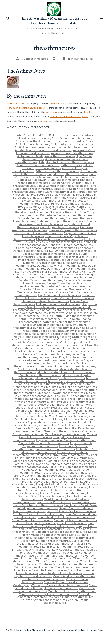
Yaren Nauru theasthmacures (74, 597)
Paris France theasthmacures (55, 449)
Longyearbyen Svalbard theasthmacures (44, 360)
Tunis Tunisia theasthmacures (75, 567)
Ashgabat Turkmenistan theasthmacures (66, 162)
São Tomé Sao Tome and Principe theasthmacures (53, 524)
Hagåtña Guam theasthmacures (60, 295)
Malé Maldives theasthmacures (40, 375)
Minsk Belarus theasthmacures (74, 396)
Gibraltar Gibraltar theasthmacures (44, 289)
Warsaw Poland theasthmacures (66, 582)
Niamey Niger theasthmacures (74, 419)
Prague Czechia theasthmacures (43, 470)
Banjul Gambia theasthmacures (58, 186)
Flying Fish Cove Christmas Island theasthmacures (54, 273)
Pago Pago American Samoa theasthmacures (66, 440)
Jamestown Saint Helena (66, 313)
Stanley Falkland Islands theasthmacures (66, 538)
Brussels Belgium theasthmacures (41, 218)
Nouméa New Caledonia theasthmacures (66, 425)
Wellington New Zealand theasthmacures (59, 585)
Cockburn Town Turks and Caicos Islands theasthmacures (55, 240)
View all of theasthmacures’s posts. (26, 108)
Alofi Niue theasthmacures (33, 147)
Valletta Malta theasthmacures (61, 573)
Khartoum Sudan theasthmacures (46, 325)
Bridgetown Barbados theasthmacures (66, 215)
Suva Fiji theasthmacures (57, 544)
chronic (87, 112)
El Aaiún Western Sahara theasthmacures (43, 272)
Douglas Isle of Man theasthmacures (61, 266)
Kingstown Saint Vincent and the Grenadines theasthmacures (54, 338)
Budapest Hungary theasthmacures (61, 221)
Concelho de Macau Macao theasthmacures (46, 248)
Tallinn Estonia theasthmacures (61, 547)
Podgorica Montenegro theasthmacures (63, 455)
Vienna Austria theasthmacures (74, 576)
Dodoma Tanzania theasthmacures (46, 263)
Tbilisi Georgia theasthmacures (39, 553)
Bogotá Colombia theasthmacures (41, 207)
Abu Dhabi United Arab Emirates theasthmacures (50, 135)
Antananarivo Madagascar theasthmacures (46, 156)
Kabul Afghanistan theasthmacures (43, 319)
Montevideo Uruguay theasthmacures (43, 405)
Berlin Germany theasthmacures (67, 198)
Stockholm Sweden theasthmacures (45, 541)
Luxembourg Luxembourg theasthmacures (66, 366)
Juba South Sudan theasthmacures (70, 316)
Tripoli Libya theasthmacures (34, 567)
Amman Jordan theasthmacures (73, 147)
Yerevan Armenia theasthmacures (44, 600)
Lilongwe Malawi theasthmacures (71, 348)
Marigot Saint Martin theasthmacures (71, 387)
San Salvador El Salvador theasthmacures (66, 517)
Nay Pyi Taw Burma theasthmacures (63, 416)
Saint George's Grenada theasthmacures (56, 495)
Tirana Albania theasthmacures (58, 561)
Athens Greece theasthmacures (57, 171)
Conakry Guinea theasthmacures (71, 245)
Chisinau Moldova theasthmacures (59, 239)
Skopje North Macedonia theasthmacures (60, 533)
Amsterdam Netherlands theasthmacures (43, 150)
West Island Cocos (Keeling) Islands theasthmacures (56, 587)
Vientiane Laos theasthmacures (43, 579)
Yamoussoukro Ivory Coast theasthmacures (48, 594)
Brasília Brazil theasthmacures (59, 209)
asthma (55, 103)
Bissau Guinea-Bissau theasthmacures (66, 204)
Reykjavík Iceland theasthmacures (59, 484)
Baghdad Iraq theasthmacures (68, 174)
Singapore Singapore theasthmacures (61, 532)
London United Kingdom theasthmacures (66, 357)
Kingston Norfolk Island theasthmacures (55, 335)
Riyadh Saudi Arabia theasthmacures (62, 487)
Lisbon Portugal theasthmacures (73, 351)
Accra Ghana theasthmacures (71, 138)
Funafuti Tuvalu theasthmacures (40, 280)
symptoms (51, 112)
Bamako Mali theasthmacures (74, 177)
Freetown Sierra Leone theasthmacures (66, 277)
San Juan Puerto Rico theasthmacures (39, 514)
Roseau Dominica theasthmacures (62, 493)
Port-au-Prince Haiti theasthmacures (71, 461)
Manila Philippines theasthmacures (72, 381)
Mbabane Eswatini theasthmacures (61, 393)
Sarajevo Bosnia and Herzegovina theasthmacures (58, 527)
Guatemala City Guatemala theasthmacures (54, 291)
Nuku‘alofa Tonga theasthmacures (39, 428)
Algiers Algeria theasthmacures (72, 144)
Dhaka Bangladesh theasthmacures (60, 257)
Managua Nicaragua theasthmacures (60, 378)
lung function (56, 363)
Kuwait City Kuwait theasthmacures (60, 345)
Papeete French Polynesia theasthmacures (57, 445)
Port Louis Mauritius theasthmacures (56, 456)
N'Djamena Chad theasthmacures (71, 411)
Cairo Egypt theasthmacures (60, 227)
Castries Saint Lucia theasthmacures (38, 233)
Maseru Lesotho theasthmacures (35, 390)
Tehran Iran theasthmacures (58, 556)
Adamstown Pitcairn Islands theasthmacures (46, 141)
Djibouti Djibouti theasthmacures (71, 260)
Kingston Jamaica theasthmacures (60, 334)
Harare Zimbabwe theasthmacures (45, 301)
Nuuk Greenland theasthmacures (58, 431)
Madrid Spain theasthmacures (38, 369)
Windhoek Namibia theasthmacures (72, 591)
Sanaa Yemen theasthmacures (33, 520)
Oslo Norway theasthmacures (65, 434)
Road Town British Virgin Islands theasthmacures (56, 489)
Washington (21, 585)
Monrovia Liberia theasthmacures (72, 402)
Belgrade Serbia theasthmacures (59, 195)
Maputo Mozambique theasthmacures (42, 384)
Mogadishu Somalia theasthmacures (39, 399)
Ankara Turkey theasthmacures (72, 153)
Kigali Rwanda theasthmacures (57, 328)
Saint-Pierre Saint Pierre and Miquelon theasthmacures (57, 507)
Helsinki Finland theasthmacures (58, 304)
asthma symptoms (48, 168)
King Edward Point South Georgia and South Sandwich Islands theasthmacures (55, 331)
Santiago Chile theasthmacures (76, 520)
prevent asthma (24, 476)
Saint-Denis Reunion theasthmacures (38, 505)
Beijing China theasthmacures (55, 192)
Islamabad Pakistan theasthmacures (61, 310)
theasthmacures (37, 59)
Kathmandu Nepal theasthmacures (66, 322)
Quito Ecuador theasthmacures (75, 479)
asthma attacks (71, 165)
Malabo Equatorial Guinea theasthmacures (66, 372)
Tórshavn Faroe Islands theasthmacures (66, 564)
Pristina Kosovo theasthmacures (58, 476)
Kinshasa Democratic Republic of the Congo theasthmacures (58, 341)
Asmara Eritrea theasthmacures (38, 165)
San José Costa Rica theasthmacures (71, 511)
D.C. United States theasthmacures (73, 251)
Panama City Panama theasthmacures (43, 443)
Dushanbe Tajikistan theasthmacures (71, 269)
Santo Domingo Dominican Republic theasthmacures (52, 523)
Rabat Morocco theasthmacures (41, 482)
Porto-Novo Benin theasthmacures (72, 467)
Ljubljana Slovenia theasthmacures (47, 354)
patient (44, 121)
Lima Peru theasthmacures (32, 351)
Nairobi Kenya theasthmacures (43, 413)
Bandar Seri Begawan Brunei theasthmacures (48, 180)
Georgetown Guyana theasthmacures (66, 286)
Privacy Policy (97, 630)
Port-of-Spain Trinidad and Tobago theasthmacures (48, 464)
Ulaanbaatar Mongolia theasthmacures (41, 570)
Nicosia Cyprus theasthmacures (39, 422)
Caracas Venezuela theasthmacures (73, 230)
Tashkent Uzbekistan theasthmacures (71, 550)
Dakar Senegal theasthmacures (44, 254)
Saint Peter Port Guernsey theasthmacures (66, 502)
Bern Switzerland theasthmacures (59, 199)
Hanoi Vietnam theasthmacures (73, 298)
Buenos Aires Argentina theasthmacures (58, 223)
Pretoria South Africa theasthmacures (66, 473)
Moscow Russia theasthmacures (61, 408)
